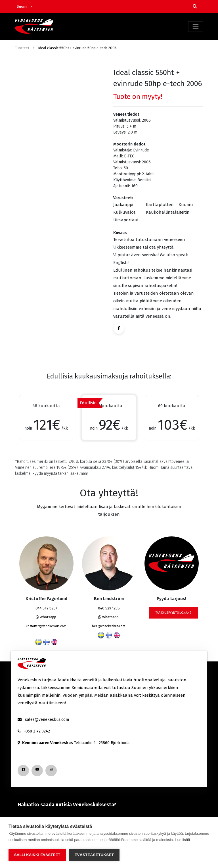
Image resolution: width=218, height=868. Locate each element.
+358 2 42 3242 (37, 731)
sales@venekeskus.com (47, 720)
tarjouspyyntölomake (173, 613)
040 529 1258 (109, 608)
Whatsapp (46, 617)
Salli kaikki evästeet (37, 855)
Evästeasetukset (94, 855)
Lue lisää (183, 840)
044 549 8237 (46, 608)
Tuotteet (22, 48)
